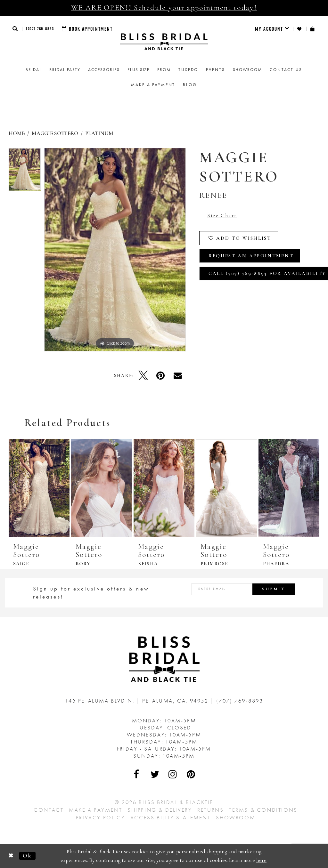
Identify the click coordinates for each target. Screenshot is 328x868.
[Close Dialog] (11, 856)
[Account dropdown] (272, 29)
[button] (15, 29)
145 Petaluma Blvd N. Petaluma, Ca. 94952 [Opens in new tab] (138, 701)
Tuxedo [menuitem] (188, 70)
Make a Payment (95, 810)
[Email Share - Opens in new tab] (178, 375)
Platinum (99, 133)
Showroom (236, 817)
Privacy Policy (100, 817)
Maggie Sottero (55, 133)
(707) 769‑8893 (40, 28)
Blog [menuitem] (190, 85)
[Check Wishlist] (300, 29)
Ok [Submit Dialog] (27, 856)
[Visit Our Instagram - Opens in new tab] (173, 774)
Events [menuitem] (215, 70)
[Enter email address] (243, 589)
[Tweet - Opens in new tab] (143, 375)
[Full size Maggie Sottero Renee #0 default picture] (115, 250)
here (261, 860)
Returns (210, 810)
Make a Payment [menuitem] (153, 85)
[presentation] (39, 488)
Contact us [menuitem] (286, 70)
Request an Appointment (251, 256)
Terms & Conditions (263, 810)
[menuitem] (272, 29)
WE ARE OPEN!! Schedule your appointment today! (164, 8)
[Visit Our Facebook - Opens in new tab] (137, 774)
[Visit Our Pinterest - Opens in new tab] (191, 774)
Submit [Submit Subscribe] (274, 589)
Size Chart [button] (222, 216)
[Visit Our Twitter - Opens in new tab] (155, 774)
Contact (49, 810)
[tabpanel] (25, 171)
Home (17, 133)
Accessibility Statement (171, 817)
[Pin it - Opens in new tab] (160, 375)
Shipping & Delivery (160, 810)
